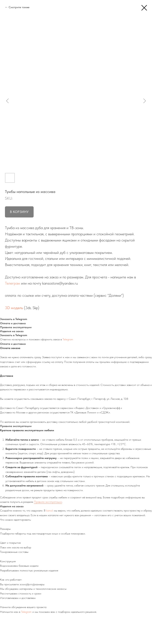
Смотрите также (19, 7)
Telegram (68, 339)
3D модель (14, 308)
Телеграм (12, 283)
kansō (50, 510)
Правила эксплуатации (48, 502)
